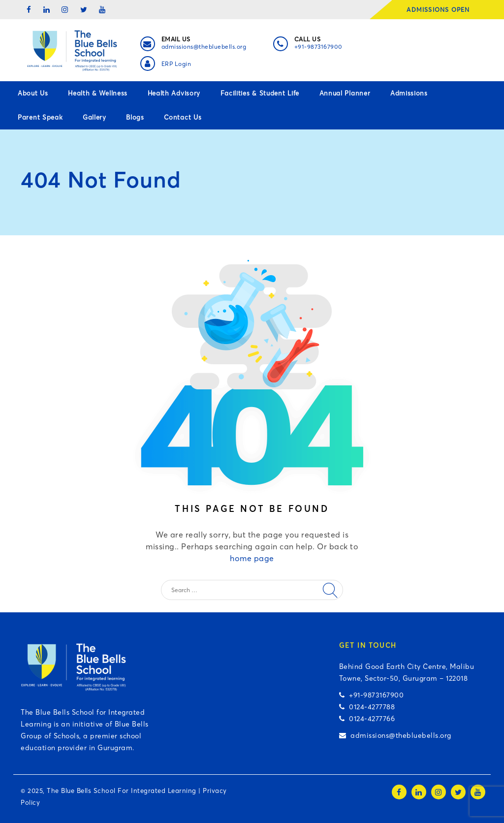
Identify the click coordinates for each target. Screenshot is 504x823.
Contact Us (183, 117)
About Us (33, 93)
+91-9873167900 (318, 47)
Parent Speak (40, 117)
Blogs (135, 117)
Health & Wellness (98, 93)
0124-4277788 (367, 707)
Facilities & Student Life (260, 93)
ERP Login (176, 64)
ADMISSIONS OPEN (441, 10)
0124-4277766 (367, 719)
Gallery (94, 117)
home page (252, 558)
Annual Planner (345, 93)
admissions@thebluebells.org (204, 47)
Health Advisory (174, 93)
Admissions (409, 93)
